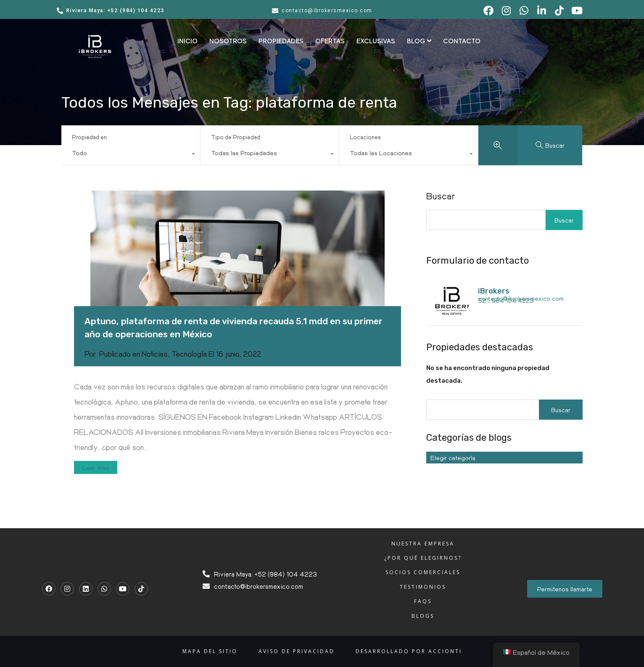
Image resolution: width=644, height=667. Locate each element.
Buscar (441, 196)
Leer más (96, 467)
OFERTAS (330, 41)
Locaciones (365, 137)
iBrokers (494, 291)
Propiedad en (89, 137)
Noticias (155, 354)
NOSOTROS (228, 41)
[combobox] (131, 155)
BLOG (419, 41)
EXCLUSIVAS (376, 41)
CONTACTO (462, 41)
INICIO (187, 41)
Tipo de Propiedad (236, 137)
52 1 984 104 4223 (506, 300)
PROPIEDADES (281, 41)
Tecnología (189, 354)
